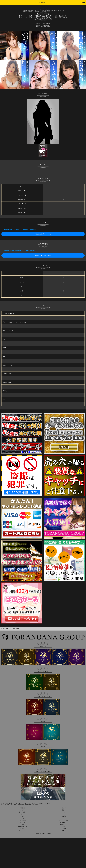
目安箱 (22, 824)
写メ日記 (64, 828)
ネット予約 (22, 830)
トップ (64, 808)
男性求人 (22, 828)
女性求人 (64, 826)
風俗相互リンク (64, 824)
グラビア (64, 812)
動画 (22, 814)
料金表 (22, 816)
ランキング (64, 814)
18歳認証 (22, 808)
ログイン (64, 818)
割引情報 (64, 816)
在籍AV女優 (22, 812)
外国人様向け (64, 822)
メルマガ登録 (22, 820)
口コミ (64, 830)
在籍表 (64, 810)
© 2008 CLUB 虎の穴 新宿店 (43, 834)
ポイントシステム (64, 820)
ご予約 (22, 818)
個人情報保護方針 (22, 826)
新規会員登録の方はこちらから (43, 234)
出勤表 (22, 810)
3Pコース (22, 822)
